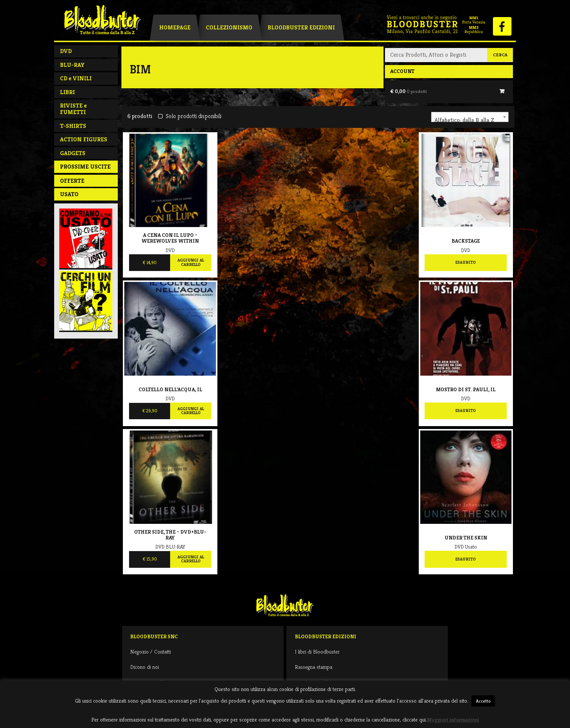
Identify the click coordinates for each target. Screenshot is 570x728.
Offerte (72, 181)
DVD (66, 51)
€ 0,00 (408, 91)
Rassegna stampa (314, 667)
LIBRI (67, 92)
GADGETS (73, 153)
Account (402, 71)
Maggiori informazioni (453, 719)
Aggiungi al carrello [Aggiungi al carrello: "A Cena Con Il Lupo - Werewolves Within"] (191, 262)
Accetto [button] (483, 701)
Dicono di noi (144, 667)
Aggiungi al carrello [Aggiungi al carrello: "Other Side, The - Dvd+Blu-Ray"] (191, 559)
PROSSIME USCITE (85, 167)
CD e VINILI (76, 78)
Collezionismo (229, 27)
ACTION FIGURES (84, 139)
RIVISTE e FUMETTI (73, 109)
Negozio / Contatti (150, 652)
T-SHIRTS (73, 126)
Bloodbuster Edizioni (301, 27)
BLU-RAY (72, 65)
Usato (69, 194)
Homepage (175, 27)
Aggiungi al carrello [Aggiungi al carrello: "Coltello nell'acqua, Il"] (191, 411)
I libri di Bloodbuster (317, 652)
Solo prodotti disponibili (190, 116)
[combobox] (470, 117)
